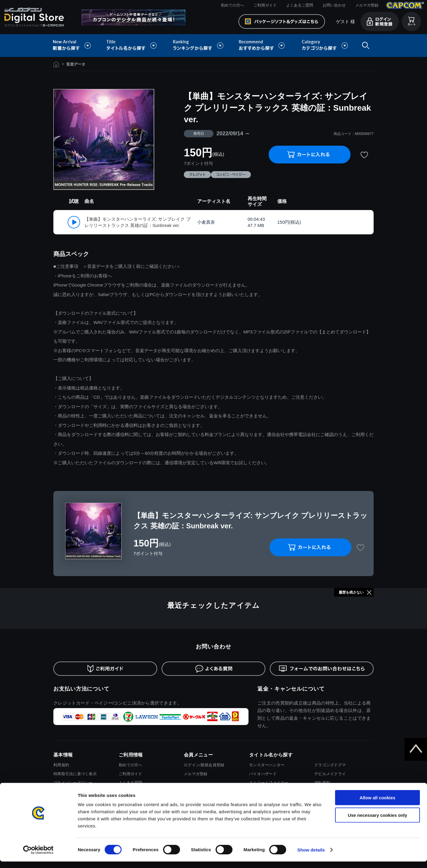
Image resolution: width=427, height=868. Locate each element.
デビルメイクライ (330, 774)
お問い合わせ (334, 5)
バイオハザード (263, 774)
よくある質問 (130, 783)
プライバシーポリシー (73, 783)
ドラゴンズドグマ (330, 765)
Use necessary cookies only (377, 822)
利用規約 (61, 765)
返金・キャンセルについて (291, 689)
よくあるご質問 (300, 5)
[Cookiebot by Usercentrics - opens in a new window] (38, 856)
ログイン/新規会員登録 (204, 765)
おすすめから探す (263, 46)
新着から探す (76, 46)
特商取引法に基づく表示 (75, 774)
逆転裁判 (322, 783)
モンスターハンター (267, 765)
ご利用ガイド (265, 5)
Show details (311, 856)
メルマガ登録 (367, 5)
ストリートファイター (269, 783)
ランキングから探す (199, 46)
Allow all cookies (378, 804)
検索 (364, 46)
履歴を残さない (351, 592)
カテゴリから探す (325, 46)
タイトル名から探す (132, 46)
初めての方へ (232, 5)
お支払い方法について (81, 689)
